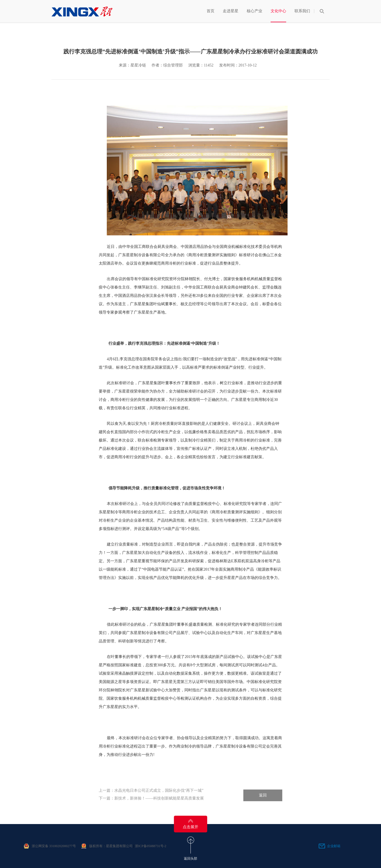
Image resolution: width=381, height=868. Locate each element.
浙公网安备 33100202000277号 (54, 846)
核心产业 (254, 11)
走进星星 (231, 11)
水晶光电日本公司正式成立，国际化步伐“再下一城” (159, 795)
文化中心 (278, 11)
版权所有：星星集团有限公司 (111, 846)
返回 (263, 800)
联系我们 (302, 11)
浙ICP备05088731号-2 (151, 846)
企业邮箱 (334, 846)
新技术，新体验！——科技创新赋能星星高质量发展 (159, 803)
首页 (211, 11)
